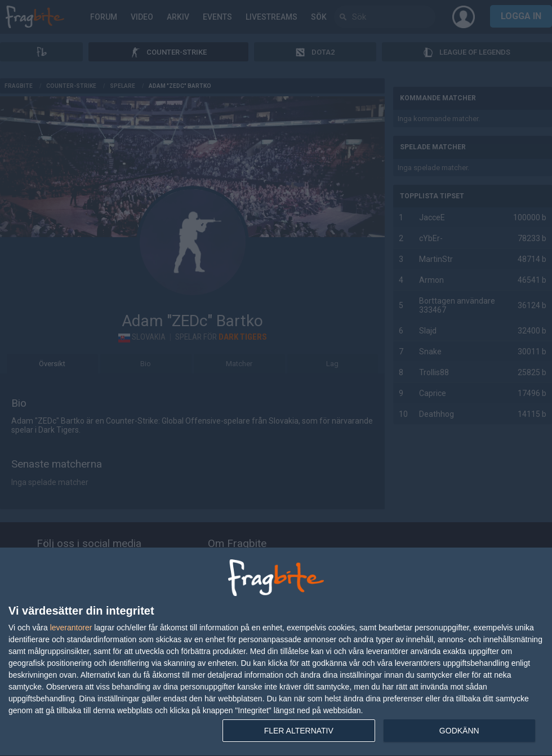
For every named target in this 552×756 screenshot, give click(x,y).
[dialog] (276, 652)
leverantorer (71, 628)
